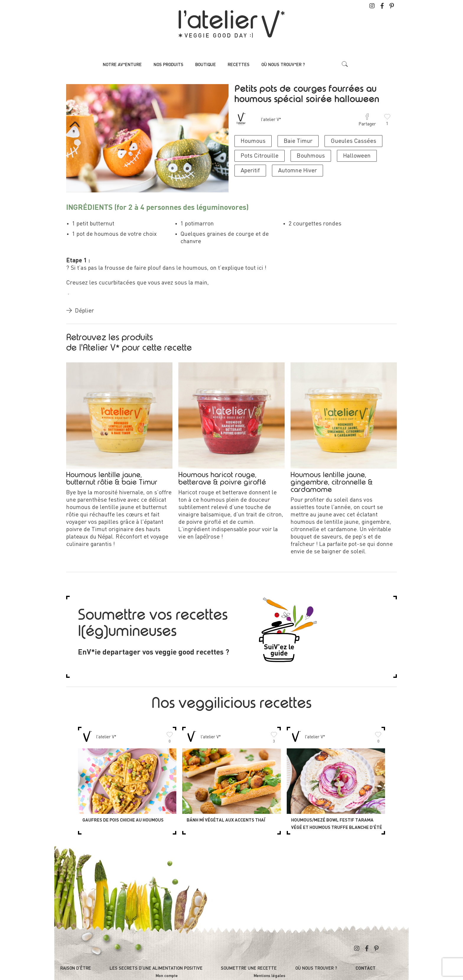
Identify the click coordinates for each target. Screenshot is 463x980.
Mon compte (167, 976)
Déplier (80, 311)
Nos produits (168, 65)
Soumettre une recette (249, 968)
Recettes (239, 65)
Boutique (206, 65)
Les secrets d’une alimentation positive (156, 968)
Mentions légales (269, 976)
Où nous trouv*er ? (283, 65)
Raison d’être (76, 968)
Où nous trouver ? (316, 968)
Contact (366, 969)
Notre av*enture (122, 65)
